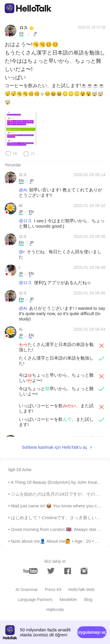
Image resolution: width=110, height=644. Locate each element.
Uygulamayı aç (92, 632)
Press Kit (53, 590)
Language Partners (35, 600)
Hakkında (55, 610)
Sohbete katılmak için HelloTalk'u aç (54, 447)
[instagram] (84, 571)
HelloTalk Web (81, 590)
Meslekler (68, 600)
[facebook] (68, 571)
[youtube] (30, 571)
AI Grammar (27, 590)
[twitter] (51, 571)
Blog (88, 600)
